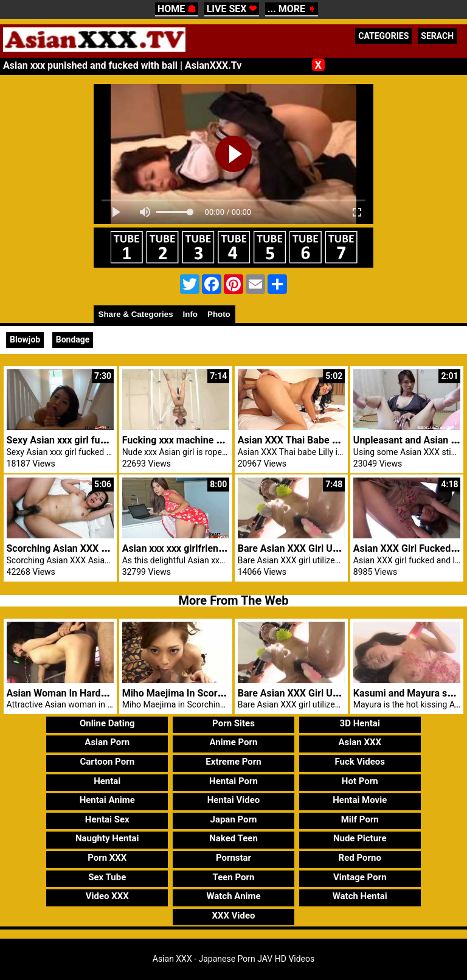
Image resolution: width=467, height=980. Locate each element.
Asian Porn (107, 742)
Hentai (107, 781)
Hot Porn (360, 781)
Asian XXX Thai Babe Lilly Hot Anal (314, 440)
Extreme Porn (233, 762)
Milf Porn (360, 819)
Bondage (73, 339)
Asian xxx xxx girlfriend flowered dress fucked (223, 548)
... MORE (292, 9)
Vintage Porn (360, 877)
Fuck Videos (360, 762)
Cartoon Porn (107, 762)
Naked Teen (233, 838)
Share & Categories (136, 314)
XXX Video (233, 916)
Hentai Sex (107, 819)
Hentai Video (234, 800)
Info (190, 314)
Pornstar (233, 858)
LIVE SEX (232, 9)
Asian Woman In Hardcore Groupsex (85, 693)
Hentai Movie (360, 800)
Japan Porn (234, 819)
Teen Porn (234, 877)
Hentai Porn (233, 781)
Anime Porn (234, 742)
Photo (219, 314)
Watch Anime (233, 896)
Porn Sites (233, 723)
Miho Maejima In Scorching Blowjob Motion (217, 693)
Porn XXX (107, 858)
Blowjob (25, 339)
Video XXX (107, 896)
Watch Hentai (360, 896)
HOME (177, 9)
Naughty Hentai (107, 838)
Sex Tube (107, 877)
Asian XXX (359, 742)
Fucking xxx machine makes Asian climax (213, 440)
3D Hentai (360, 723)
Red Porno (360, 858)
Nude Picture (360, 838)
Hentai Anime (107, 800)
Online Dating (107, 723)
